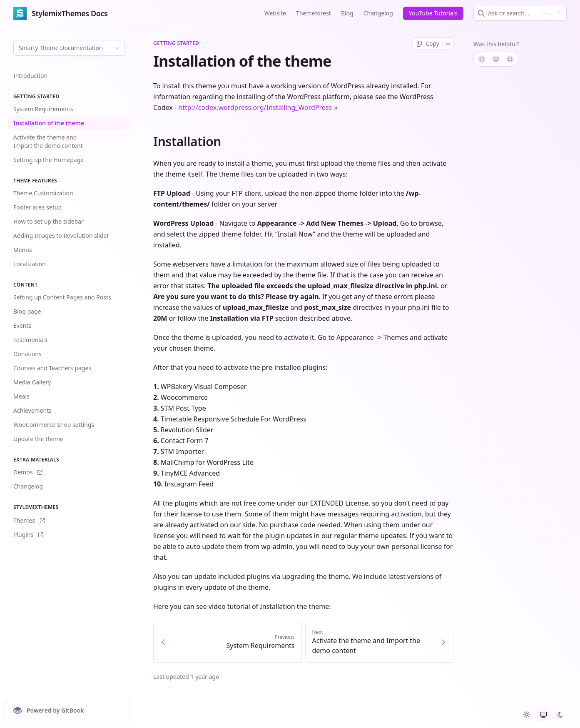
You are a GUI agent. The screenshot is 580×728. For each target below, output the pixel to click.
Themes (29, 520)
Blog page (27, 311)
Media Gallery (32, 382)
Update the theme (38, 439)
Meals (21, 396)
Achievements (32, 410)
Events (22, 325)
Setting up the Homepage (49, 160)
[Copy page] (428, 44)
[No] (510, 59)
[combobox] (512, 13)
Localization (30, 264)
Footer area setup (37, 207)
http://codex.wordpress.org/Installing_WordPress (258, 107)
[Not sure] (496, 59)
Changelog (378, 13)
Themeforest (314, 13)
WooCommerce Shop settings (54, 425)
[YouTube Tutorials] (433, 13)
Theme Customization (43, 193)
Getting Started (176, 43)
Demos (28, 472)
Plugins (28, 535)
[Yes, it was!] (481, 59)
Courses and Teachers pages (52, 368)
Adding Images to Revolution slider (61, 236)
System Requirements (43, 109)
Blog (347, 13)
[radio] (527, 715)
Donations (27, 354)
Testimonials (30, 340)
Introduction (30, 76)
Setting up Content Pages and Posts (62, 297)
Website (275, 13)
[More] (448, 44)
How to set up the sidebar (49, 221)
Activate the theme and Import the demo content (48, 141)
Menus (23, 250)
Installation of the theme (49, 123)
